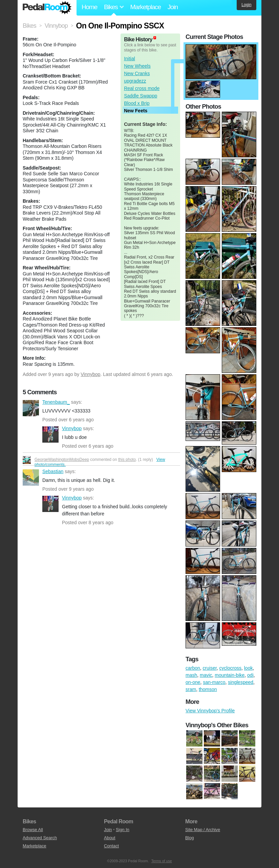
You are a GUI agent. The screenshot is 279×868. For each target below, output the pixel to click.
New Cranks (137, 73)
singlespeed (241, 682)
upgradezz (135, 81)
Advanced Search (40, 838)
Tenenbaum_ (31, 408)
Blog (190, 838)
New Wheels (137, 66)
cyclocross (230, 668)
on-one (193, 682)
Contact (111, 846)
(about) (155, 38)
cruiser (210, 668)
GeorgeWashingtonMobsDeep (62, 460)
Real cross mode (142, 88)
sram (191, 689)
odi (250, 675)
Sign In (123, 830)
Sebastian (31, 477)
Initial (130, 59)
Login (246, 5)
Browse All (33, 830)
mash (191, 675)
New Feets (136, 111)
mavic (206, 675)
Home (89, 7)
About (110, 838)
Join (173, 7)
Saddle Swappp (141, 96)
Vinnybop (90, 374)
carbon (193, 668)
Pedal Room (47, 8)
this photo (127, 460)
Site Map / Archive (203, 830)
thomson (208, 689)
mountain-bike (230, 675)
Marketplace (145, 7)
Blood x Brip (137, 103)
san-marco (214, 682)
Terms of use (162, 861)
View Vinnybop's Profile (210, 711)
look (249, 668)
